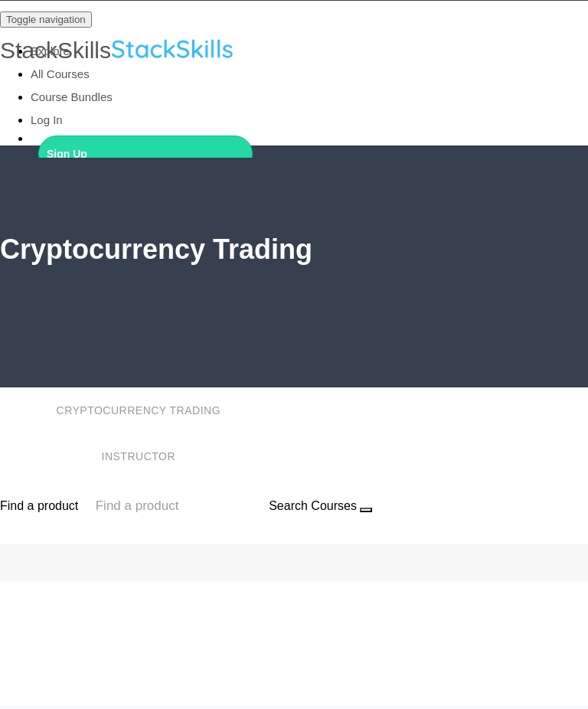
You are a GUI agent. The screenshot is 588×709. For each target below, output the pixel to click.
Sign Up (67, 154)
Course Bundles (72, 97)
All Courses (60, 74)
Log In (47, 120)
